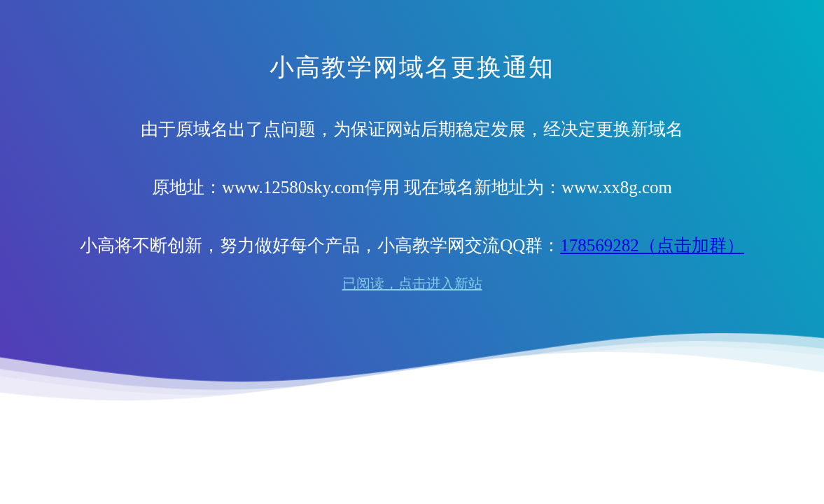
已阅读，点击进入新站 (412, 283)
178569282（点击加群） (652, 245)
